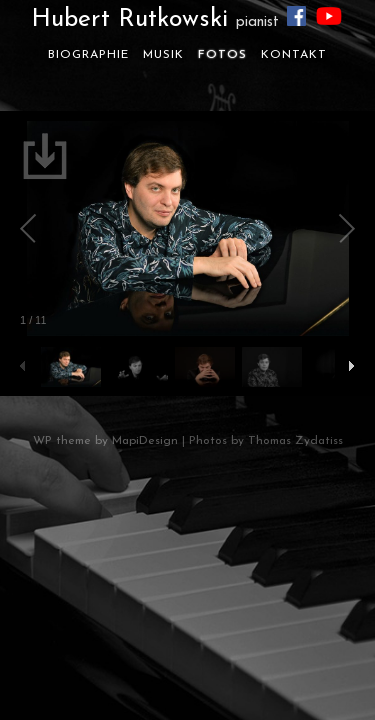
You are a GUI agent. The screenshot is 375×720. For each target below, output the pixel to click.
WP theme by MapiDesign (105, 441)
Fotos (222, 55)
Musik (163, 55)
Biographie (88, 55)
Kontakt (294, 55)
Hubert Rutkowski (155, 19)
